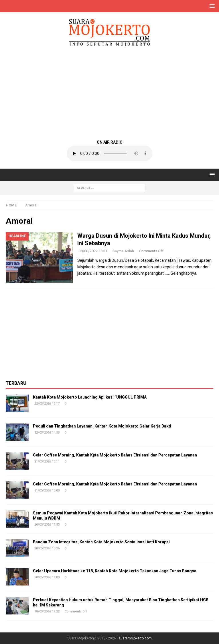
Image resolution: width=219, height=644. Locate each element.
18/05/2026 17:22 (47, 611)
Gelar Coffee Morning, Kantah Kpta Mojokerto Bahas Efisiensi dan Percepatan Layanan (115, 455)
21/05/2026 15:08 (47, 490)
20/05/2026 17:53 (47, 525)
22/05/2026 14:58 (47, 433)
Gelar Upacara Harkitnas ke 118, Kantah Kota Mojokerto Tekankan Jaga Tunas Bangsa (115, 571)
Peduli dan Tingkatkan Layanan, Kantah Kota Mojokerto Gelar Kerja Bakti (102, 426)
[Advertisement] (109, 93)
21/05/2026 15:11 (47, 461)
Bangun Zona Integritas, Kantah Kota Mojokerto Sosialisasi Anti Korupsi (101, 542)
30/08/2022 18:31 (93, 251)
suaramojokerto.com (135, 638)
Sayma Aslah (123, 251)
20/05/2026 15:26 (47, 548)
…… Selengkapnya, (181, 273)
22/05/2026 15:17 (47, 404)
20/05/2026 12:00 (47, 577)
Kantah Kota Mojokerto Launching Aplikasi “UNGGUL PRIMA (90, 397)
